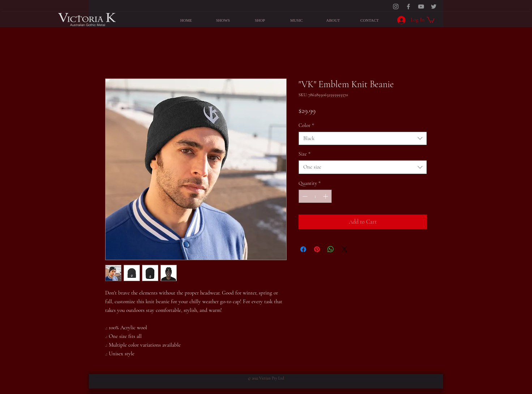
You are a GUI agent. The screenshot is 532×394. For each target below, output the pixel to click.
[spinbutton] (315, 196)
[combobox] (363, 139)
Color (306, 125)
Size (304, 154)
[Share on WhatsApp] (331, 249)
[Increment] (326, 196)
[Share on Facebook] (303, 249)
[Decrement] (304, 196)
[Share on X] (344, 249)
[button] (431, 20)
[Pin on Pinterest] (317, 249)
